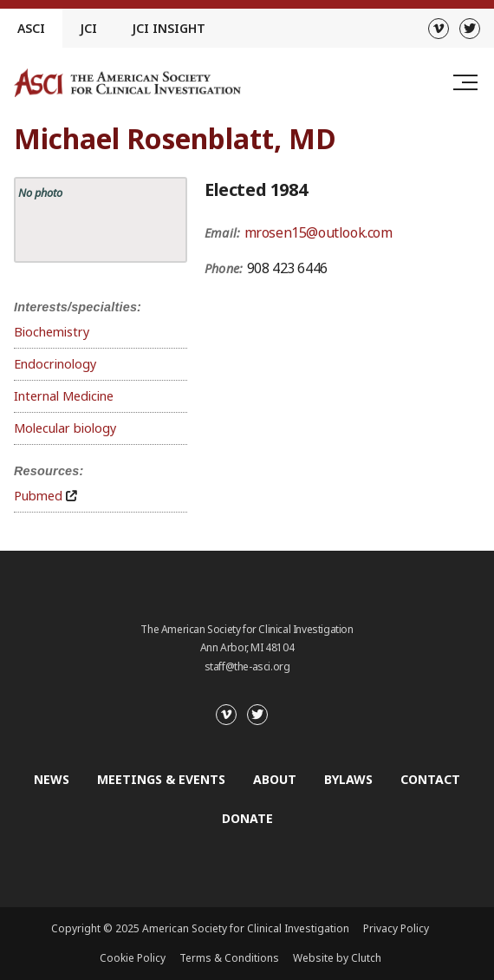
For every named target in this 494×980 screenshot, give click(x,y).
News (52, 779)
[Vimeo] (439, 29)
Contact (430, 779)
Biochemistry (52, 332)
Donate (247, 818)
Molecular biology (65, 428)
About (275, 779)
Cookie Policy (133, 958)
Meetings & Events (161, 779)
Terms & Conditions (229, 958)
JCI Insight (169, 28)
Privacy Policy (396, 928)
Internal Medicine (64, 396)
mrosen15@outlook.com (318, 232)
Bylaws (348, 779)
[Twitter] (470, 29)
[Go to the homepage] (127, 83)
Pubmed (38, 496)
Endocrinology (55, 364)
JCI (88, 28)
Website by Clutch (337, 958)
